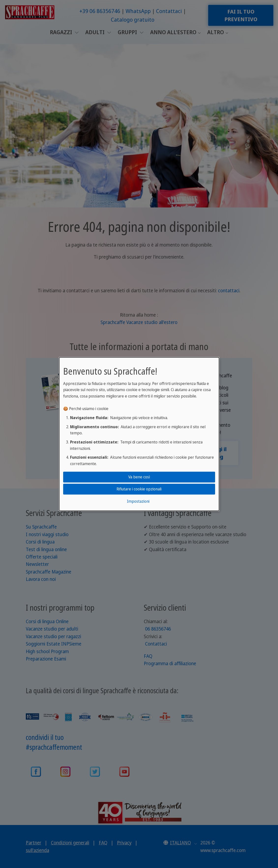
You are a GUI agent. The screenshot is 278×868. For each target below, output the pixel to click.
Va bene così (139, 477)
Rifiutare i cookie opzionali (139, 489)
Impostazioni (138, 501)
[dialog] (139, 434)
